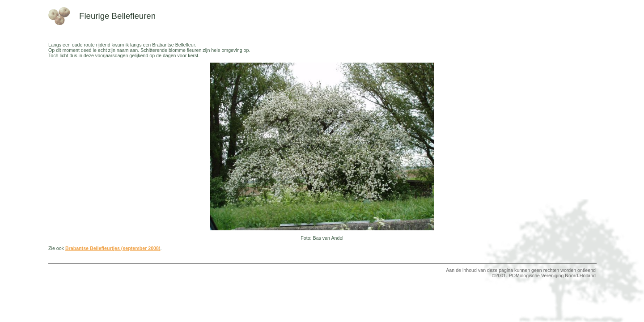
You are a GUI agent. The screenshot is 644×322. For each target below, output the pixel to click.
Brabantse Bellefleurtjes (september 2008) (113, 248)
